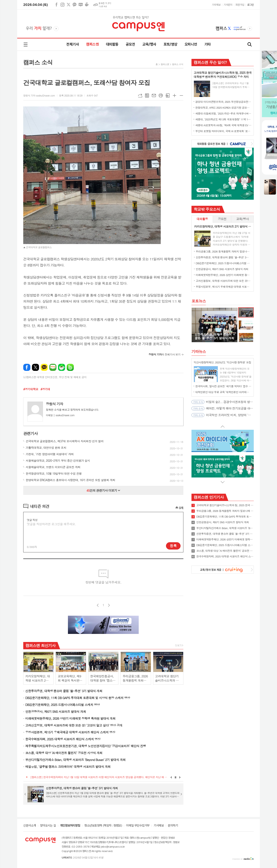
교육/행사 (149, 44)
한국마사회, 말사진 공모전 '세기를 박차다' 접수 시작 (223, 386)
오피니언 (191, 44)
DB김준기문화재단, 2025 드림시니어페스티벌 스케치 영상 (62, 705)
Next (180, 777)
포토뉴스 (199, 301)
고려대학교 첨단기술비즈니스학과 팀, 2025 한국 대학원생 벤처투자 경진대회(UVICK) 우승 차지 (225, 505)
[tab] (202, 219)
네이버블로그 (81, 5)
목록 (147, 96)
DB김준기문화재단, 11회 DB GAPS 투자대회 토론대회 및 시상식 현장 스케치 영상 (78, 698)
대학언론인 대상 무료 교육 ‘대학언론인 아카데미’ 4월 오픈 (223, 392)
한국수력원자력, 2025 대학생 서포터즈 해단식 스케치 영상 (63, 739)
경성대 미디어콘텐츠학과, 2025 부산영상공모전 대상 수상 (223, 102)
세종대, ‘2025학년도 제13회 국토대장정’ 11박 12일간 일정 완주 (223, 119)
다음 (109, 605)
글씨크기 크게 (174, 96)
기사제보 (216, 5)
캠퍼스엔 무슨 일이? (210, 62)
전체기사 (73, 44)
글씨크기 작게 (181, 96)
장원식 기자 (54, 404)
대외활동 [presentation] (202, 219)
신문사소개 (30, 826)
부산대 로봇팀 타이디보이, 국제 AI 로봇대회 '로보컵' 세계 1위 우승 (223, 131)
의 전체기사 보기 (164, 354)
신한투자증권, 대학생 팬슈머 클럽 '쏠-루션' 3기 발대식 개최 (64, 691)
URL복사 (140, 96)
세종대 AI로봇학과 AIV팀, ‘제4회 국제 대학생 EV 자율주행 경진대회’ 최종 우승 (223, 125)
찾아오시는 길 (48, 826)
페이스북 (56, 5)
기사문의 (228, 5)
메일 (154, 96)
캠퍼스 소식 (178, 64)
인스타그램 (62, 5)
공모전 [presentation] (222, 219)
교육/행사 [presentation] (242, 219)
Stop (176, 777)
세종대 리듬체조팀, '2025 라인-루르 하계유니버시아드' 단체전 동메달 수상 (223, 113)
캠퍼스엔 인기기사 (209, 497)
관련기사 (30, 433)
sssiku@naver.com (60, 415)
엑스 (69, 5)
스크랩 (168, 96)
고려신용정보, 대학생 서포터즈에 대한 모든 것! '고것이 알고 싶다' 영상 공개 (74, 725)
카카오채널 (75, 5)
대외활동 (112, 44)
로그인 (251, 5)
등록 (173, 546)
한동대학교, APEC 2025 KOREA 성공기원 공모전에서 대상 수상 (223, 108)
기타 (208, 44)
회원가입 (240, 5)
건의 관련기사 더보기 (103, 490)
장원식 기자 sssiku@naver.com (39, 95)
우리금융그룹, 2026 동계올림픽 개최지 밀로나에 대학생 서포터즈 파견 (223, 251)
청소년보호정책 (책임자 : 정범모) (103, 826)
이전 (98, 605)
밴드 (70, 367)
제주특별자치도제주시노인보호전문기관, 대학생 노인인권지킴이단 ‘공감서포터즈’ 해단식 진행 (86, 746)
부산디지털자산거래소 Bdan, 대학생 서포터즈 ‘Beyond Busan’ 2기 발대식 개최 (75, 760)
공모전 (130, 44)
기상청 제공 (103, 6)
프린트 (161, 96)
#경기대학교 (31, 389)
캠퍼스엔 (92, 44)
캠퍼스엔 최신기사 (40, 645)
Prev (171, 777)
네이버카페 (87, 5)
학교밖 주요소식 (207, 209)
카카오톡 (44, 367)
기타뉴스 (199, 351)
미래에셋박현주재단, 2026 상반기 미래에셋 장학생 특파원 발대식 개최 (70, 718)
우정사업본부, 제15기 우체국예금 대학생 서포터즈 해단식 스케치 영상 (70, 732)
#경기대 (45, 389)
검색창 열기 (250, 45)
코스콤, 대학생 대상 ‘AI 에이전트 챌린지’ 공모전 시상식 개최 (64, 753)
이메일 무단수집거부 (138, 826)
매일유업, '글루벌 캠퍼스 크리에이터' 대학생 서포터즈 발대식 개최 (68, 767)
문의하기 (173, 826)
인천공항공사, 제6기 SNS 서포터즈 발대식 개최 (56, 711)
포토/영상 (170, 44)
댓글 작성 (32, 520)
